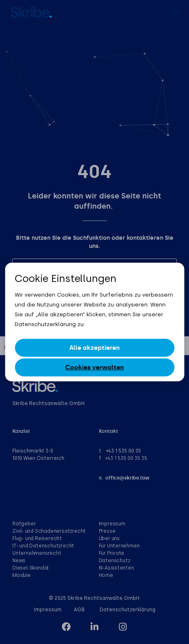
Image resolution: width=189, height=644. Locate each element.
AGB (79, 610)
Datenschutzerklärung (128, 610)
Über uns (109, 538)
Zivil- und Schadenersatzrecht (49, 531)
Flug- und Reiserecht (37, 538)
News (19, 561)
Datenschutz (115, 561)
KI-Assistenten (116, 568)
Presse (107, 531)
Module (22, 575)
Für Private (112, 553)
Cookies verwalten (94, 367)
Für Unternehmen (119, 546)
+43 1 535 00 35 (124, 451)
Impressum (112, 524)
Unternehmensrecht (37, 553)
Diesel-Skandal (30, 568)
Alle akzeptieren (94, 348)
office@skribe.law (127, 478)
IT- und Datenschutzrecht (43, 546)
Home (106, 575)
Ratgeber (24, 524)
